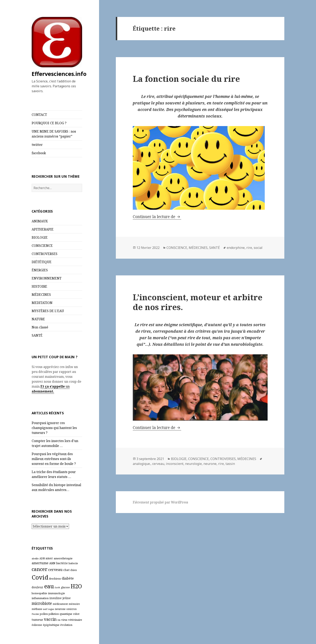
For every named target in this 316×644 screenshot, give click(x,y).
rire (249, 248)
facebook (39, 153)
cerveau (158, 464)
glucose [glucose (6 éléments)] (65, 587)
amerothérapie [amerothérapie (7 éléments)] (63, 558)
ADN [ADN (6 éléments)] (42, 558)
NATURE (38, 319)
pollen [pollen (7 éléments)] (44, 614)
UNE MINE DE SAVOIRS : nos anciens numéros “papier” (54, 134)
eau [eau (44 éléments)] (49, 586)
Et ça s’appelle (53, 386)
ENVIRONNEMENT (47, 278)
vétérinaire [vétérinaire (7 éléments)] (75, 620)
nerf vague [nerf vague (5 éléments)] (49, 609)
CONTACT (39, 115)
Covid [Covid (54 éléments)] (40, 577)
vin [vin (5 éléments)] (59, 620)
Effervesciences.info (59, 74)
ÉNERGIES (40, 270)
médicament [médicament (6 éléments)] (60, 604)
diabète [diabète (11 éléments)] (68, 578)
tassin (230, 464)
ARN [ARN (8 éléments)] (52, 563)
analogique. (142, 464)
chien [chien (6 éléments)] (74, 570)
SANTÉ (37, 335)
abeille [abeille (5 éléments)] (35, 559)
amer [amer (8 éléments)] (49, 558)
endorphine (236, 248)
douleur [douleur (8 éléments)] (37, 587)
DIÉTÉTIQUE (42, 262)
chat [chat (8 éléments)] (66, 570)
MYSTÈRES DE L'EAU (48, 311)
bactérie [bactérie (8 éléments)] (62, 563)
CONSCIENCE (42, 246)
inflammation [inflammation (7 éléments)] (40, 598)
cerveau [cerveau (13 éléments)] (55, 570)
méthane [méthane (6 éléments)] (37, 609)
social (258, 248)
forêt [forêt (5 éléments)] (57, 587)
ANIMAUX (40, 221)
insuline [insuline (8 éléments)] (56, 598)
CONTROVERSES (45, 254)
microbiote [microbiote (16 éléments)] (42, 603)
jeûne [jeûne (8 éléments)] (67, 598)
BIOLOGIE (40, 237)
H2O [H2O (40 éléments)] (76, 586)
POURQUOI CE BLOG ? (49, 123)
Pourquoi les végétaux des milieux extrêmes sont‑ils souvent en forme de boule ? (54, 459)
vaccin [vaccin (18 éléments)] (50, 619)
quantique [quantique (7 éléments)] (66, 614)
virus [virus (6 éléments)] (64, 620)
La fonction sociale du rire (186, 79)
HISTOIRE (39, 286)
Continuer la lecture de (157, 217)
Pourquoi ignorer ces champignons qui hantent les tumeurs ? (54, 428)
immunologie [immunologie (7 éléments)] (56, 593)
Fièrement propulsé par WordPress (160, 502)
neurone (210, 464)
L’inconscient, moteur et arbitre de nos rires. (198, 302)
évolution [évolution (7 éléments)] (66, 625)
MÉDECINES (41, 295)
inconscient (175, 464)
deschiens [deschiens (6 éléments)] (55, 579)
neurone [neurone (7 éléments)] (60, 609)
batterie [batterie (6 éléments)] (73, 563)
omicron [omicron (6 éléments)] (71, 609)
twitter (37, 145)
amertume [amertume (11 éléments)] (40, 563)
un (67, 386)
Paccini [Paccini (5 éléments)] (35, 614)
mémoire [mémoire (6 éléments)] (74, 604)
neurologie (193, 464)
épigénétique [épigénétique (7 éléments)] (51, 625)
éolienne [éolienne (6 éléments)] (37, 625)
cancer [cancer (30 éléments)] (40, 569)
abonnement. (43, 391)
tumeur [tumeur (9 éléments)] (37, 620)
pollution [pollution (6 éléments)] (54, 614)
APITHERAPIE (43, 229)
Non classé (40, 327)
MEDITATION (42, 303)
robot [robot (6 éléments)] (76, 614)
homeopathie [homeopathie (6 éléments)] (39, 593)
